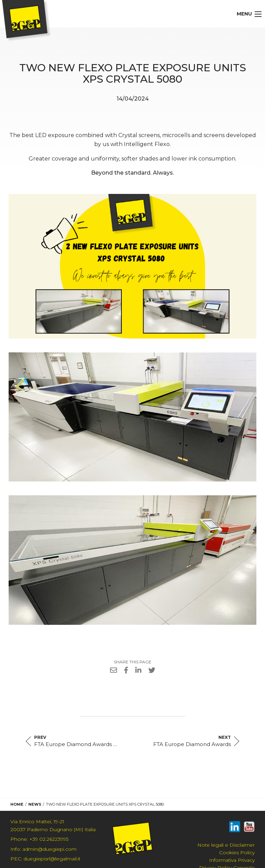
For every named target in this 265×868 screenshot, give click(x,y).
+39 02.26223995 (39, 839)
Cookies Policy (237, 852)
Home (17, 804)
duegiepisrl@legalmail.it (45, 859)
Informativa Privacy (232, 860)
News (35, 804)
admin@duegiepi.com (43, 849)
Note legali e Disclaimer (226, 845)
